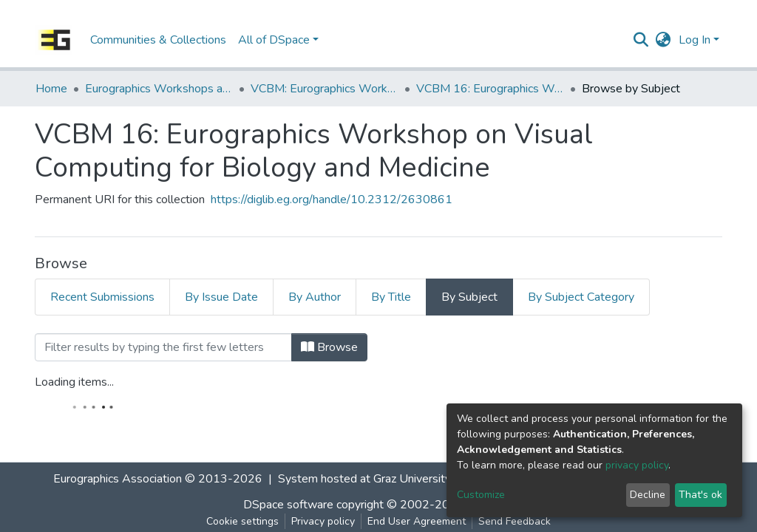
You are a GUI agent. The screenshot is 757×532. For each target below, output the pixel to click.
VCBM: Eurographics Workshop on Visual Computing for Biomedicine (325, 89)
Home (51, 89)
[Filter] (163, 347)
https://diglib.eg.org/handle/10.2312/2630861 (332, 199)
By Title (391, 297)
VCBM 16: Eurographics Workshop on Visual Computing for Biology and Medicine (490, 89)
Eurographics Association (118, 479)
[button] (663, 40)
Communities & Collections (158, 40)
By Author (315, 297)
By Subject (469, 297)
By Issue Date (221, 297)
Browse (329, 347)
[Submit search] (641, 40)
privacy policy (637, 465)
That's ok (700, 495)
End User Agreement (417, 521)
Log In (695, 40)
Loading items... (74, 382)
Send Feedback (515, 521)
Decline (648, 495)
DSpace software (288, 505)
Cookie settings (242, 521)
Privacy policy (323, 521)
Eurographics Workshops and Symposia (159, 89)
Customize (481, 495)
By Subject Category (581, 297)
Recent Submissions (102, 297)
